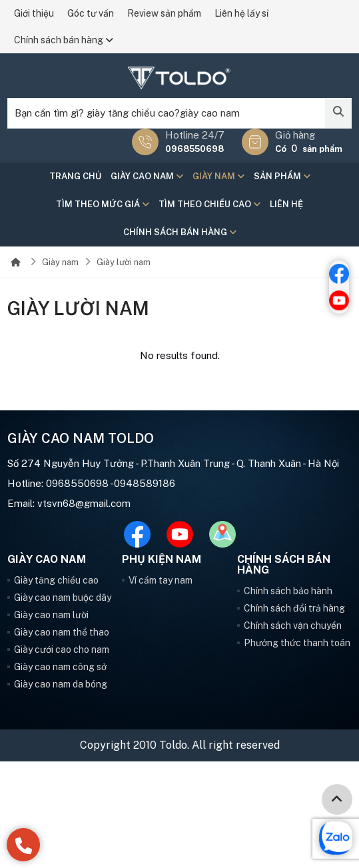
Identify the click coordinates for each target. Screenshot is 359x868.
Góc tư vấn (91, 13)
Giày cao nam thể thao (62, 632)
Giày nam (218, 176)
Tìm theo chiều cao (209, 204)
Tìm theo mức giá (103, 204)
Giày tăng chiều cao (56, 580)
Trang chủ (75, 176)
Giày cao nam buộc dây (63, 598)
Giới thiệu (34, 13)
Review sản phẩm (164, 13)
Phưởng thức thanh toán (297, 643)
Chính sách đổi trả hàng (294, 608)
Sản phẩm (282, 176)
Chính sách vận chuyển (293, 626)
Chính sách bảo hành (288, 591)
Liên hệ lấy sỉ (241, 13)
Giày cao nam (147, 176)
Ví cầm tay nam (161, 580)
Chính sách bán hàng (64, 40)
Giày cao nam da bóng (61, 684)
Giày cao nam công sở (60, 667)
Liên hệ (286, 204)
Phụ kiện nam (162, 560)
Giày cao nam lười (51, 615)
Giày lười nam (124, 262)
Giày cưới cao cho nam (62, 650)
